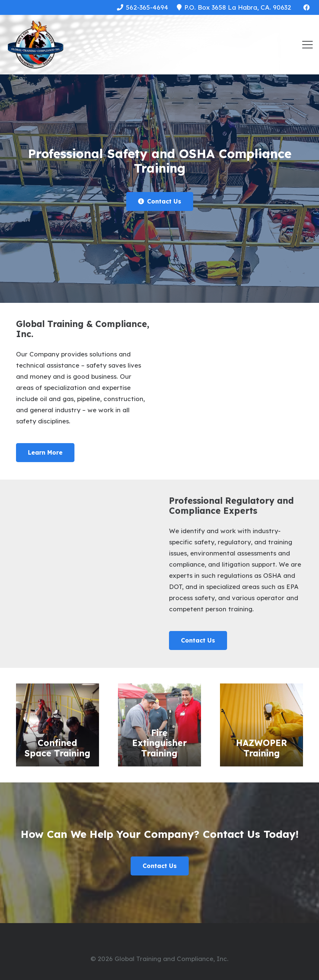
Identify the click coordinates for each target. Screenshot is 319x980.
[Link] (35, 45)
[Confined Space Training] (58, 725)
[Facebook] (306, 7)
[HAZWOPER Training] (261, 725)
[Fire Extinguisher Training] (159, 725)
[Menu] (307, 45)
